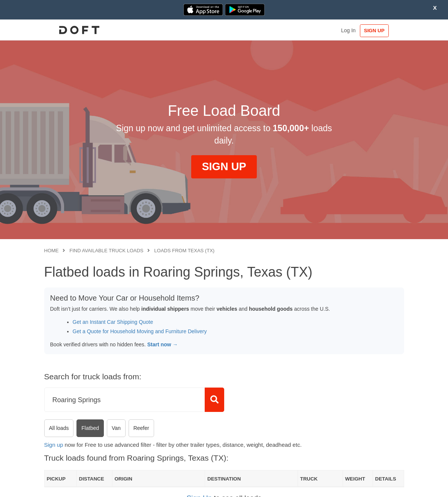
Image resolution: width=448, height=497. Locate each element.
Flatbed (90, 428)
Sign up (54, 445)
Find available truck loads (106, 251)
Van (116, 428)
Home (52, 251)
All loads (59, 428)
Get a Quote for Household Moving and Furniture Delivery (140, 331)
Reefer (141, 428)
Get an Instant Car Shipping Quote (113, 322)
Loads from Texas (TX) (184, 251)
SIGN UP (381, 31)
